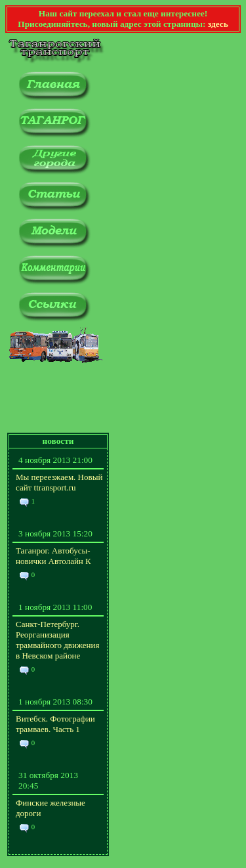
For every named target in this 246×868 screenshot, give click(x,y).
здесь (218, 24)
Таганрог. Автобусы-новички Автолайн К (53, 556)
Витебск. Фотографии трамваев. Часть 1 (55, 724)
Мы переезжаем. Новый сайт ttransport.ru (59, 482)
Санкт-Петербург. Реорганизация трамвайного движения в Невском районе (57, 640)
